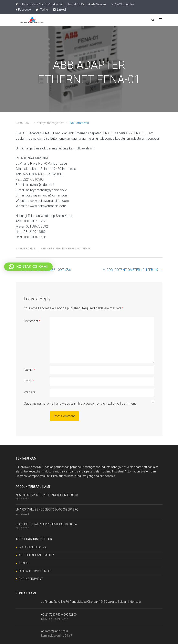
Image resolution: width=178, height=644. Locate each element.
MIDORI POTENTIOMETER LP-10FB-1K (130, 270)
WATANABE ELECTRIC (33, 547)
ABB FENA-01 (74, 249)
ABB (43, 249)
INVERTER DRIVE (25, 249)
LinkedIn (60, 10)
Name (29, 370)
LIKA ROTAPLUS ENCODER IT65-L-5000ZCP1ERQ (47, 509)
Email (29, 381)
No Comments (79, 123)
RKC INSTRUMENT (31, 579)
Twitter (42, 10)
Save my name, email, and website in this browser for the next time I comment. (80, 403)
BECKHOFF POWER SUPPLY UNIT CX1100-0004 (46, 524)
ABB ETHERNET (56, 249)
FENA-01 (88, 249)
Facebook (23, 10)
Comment (32, 321)
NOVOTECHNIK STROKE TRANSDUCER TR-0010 (47, 495)
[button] (28, 267)
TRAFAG (24, 563)
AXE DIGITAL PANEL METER (36, 555)
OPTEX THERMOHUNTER (35, 571)
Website (30, 392)
